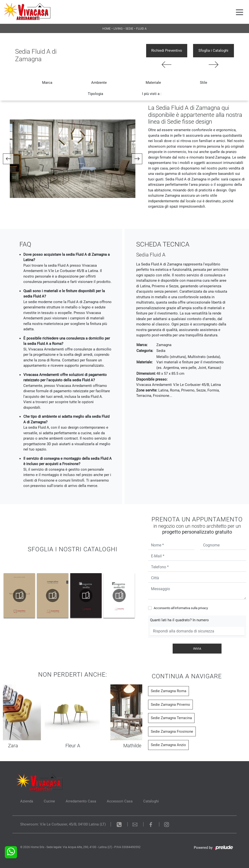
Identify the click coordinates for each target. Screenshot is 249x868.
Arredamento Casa (81, 801)
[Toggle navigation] (240, 12)
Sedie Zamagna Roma (169, 691)
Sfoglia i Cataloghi (213, 51)
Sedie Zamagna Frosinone (172, 732)
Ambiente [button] (99, 83)
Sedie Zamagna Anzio (168, 745)
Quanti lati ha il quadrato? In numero (179, 620)
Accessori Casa (120, 801)
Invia (197, 649)
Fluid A (141, 29)
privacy (203, 608)
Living (118, 29)
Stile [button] (204, 83)
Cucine (49, 801)
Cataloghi (151, 801)
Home (107, 29)
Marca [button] (47, 83)
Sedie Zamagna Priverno (170, 705)
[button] (8, 159)
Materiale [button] (153, 83)
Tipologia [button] (95, 94)
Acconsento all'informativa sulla (181, 608)
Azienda (27, 801)
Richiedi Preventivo (167, 51)
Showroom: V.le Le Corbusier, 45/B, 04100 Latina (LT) (63, 824)
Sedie (129, 29)
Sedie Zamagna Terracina (171, 718)
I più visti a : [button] (152, 94)
